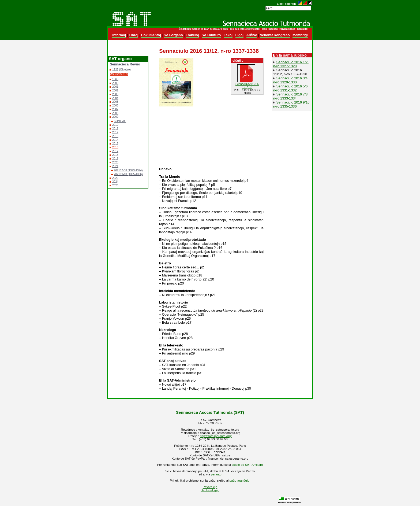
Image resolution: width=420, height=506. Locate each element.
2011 (115, 129)
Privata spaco (287, 29)
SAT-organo (173, 35)
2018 (115, 155)
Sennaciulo (119, 74)
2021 (115, 166)
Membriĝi (300, 35)
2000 (115, 83)
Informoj (119, 35)
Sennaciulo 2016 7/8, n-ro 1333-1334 (291, 96)
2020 (115, 162)
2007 (115, 109)
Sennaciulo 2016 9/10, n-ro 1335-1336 (292, 104)
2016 (115, 147)
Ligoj (240, 35)
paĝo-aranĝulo (239, 481)
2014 (115, 140)
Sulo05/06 (120, 121)
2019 (115, 159)
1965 (115, 79)
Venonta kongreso (275, 35)
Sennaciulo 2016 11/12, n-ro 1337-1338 (290, 72)
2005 (115, 102)
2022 (115, 178)
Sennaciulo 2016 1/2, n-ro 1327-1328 (291, 64)
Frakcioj (192, 35)
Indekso (273, 29)
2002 (115, 91)
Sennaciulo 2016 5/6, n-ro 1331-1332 (291, 88)
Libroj (134, 35)
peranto (216, 474)
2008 (115, 113)
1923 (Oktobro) (121, 70)
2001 (115, 87)
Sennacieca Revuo (125, 64)
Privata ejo (210, 487)
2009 (115, 117)
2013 (115, 136)
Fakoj (228, 35)
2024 (115, 182)
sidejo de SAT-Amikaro (247, 465)
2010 (115, 125)
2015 (115, 144)
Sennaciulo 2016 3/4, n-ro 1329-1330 (291, 80)
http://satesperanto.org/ (216, 436)
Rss (264, 29)
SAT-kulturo (211, 35)
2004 (115, 98)
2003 (115, 94)
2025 (115, 185)
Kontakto (302, 29)
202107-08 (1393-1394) (128, 170)
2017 (115, 151)
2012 (115, 132)
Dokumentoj (151, 35)
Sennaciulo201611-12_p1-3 (247, 86)
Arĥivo (252, 35)
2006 (115, 106)
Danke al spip (210, 490)
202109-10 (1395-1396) (128, 174)
